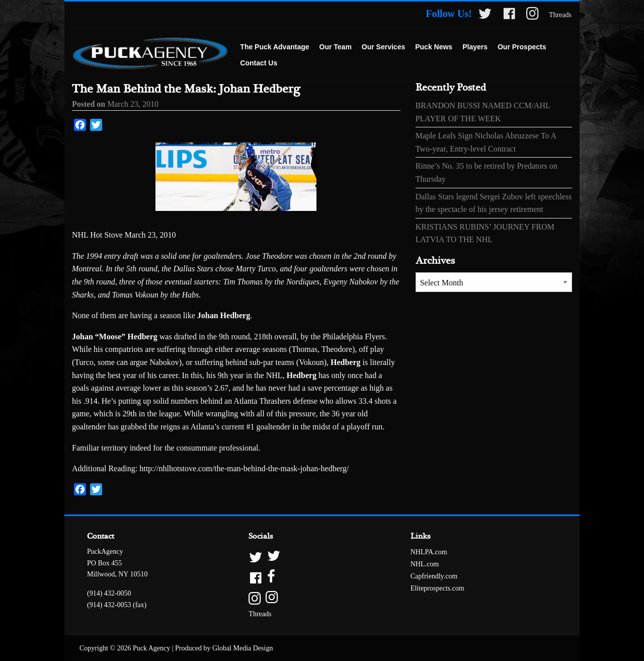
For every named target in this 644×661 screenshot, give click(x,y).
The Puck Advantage (274, 47)
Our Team (336, 47)
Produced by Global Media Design (224, 648)
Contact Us (259, 63)
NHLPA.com (429, 552)
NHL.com (425, 564)
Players (475, 47)
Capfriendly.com (434, 576)
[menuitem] (274, 47)
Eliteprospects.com (437, 588)
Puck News (434, 47)
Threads (560, 15)
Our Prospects (522, 47)
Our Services (383, 47)
